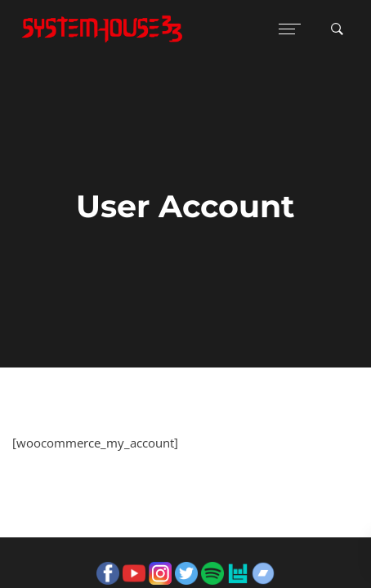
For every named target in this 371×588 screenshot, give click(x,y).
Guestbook (52, 464)
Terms (148, 464)
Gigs (106, 464)
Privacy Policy (215, 464)
